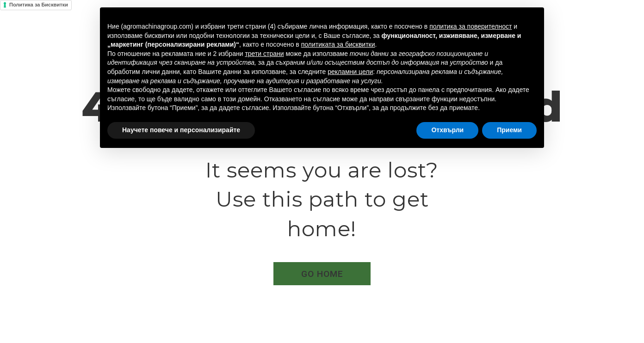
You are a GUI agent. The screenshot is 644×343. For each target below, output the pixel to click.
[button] (322, 274)
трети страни (264, 54)
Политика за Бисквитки (39, 5)
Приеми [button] (509, 130)
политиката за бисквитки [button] (338, 44)
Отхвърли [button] (447, 130)
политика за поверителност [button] (471, 26)
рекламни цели (350, 72)
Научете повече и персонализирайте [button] (181, 130)
